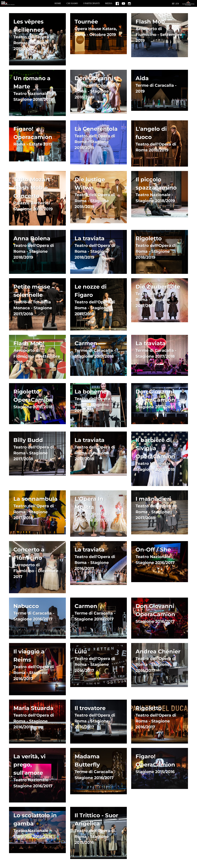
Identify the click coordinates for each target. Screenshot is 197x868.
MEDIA (109, 3)
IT (173, 4)
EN (178, 4)
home (58, 3)
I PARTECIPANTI (91, 3)
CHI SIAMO (72, 3)
